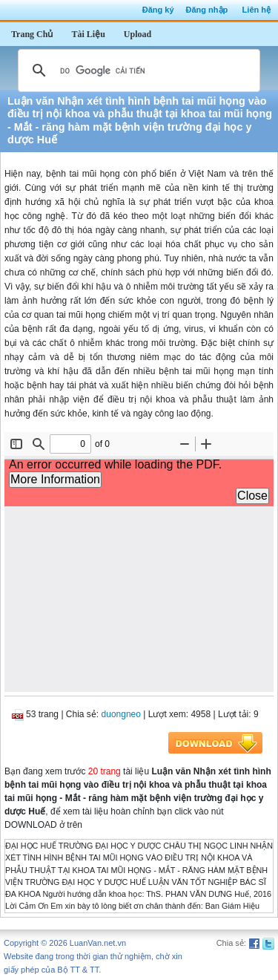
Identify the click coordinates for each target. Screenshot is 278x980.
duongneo (121, 714)
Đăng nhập (207, 10)
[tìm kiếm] (137, 71)
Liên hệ (257, 10)
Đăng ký (158, 10)
